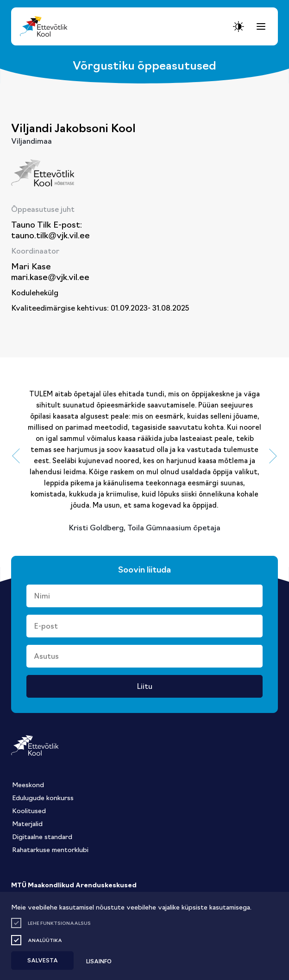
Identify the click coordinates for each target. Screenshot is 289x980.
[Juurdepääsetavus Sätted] (239, 26)
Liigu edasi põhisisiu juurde (11, 3)
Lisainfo (99, 961)
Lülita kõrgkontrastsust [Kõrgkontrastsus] (14, 9)
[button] (16, 456)
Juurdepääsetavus (16, 3)
